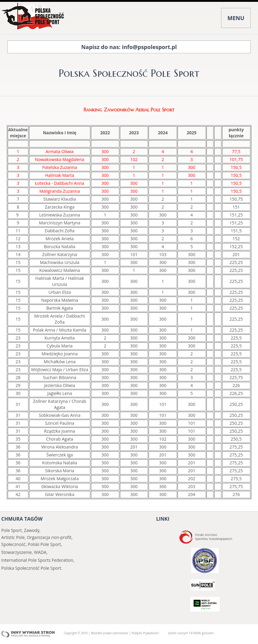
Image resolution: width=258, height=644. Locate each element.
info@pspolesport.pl (149, 47)
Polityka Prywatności (145, 633)
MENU (236, 18)
